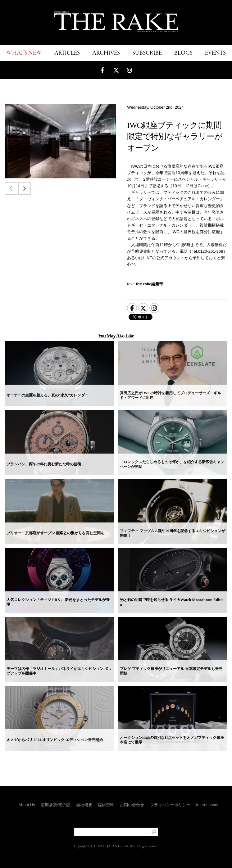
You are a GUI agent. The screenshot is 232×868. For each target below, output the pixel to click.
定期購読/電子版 (55, 805)
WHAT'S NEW (24, 53)
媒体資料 (106, 805)
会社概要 (84, 805)
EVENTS (215, 53)
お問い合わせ (132, 805)
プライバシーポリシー (170, 805)
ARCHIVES (106, 53)
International (207, 805)
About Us (27, 805)
